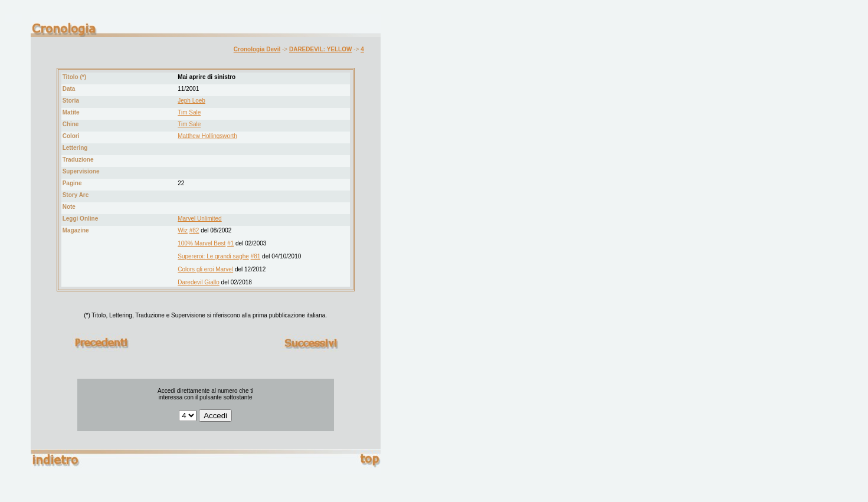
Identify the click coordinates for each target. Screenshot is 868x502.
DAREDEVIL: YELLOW (320, 49)
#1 (230, 243)
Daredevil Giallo (199, 282)
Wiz (183, 230)
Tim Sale (189, 112)
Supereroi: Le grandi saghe (213, 256)
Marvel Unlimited (199, 219)
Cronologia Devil (257, 49)
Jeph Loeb (191, 101)
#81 (256, 256)
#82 (194, 230)
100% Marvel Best (202, 243)
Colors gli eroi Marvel (205, 269)
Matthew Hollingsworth (207, 136)
